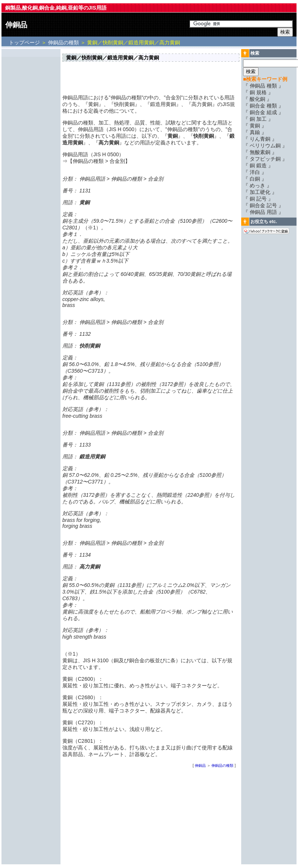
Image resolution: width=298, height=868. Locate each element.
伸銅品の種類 (63, 42)
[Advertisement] (31, 161)
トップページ (25, 42)
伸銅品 (16, 25)
